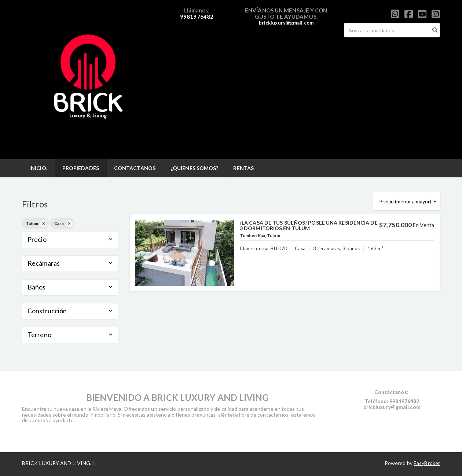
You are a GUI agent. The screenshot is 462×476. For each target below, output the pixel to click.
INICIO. (38, 168)
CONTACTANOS (135, 168)
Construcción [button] (70, 311)
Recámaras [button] (70, 263)
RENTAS (243, 168)
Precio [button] (70, 239)
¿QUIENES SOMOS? (195, 168)
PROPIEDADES (81, 168)
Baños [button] (70, 287)
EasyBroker (427, 463)
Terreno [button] (70, 335)
